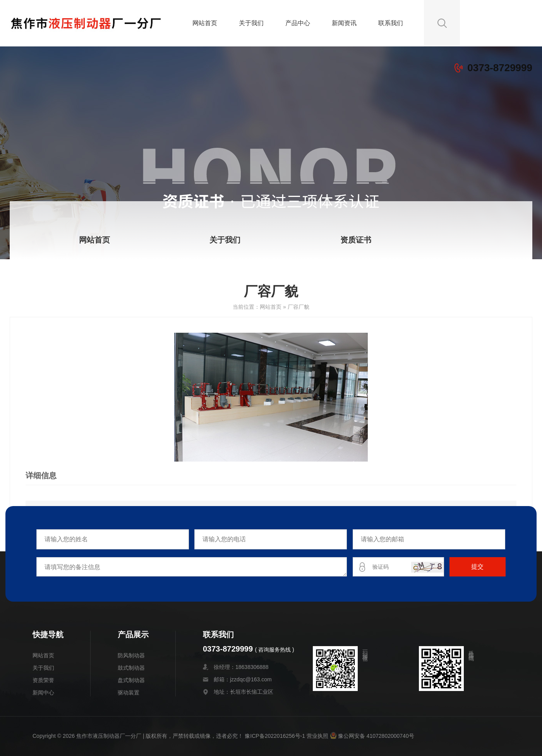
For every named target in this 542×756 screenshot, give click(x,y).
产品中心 (298, 23)
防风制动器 (131, 655)
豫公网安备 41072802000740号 (372, 736)
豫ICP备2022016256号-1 (275, 736)
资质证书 (356, 240)
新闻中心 (43, 693)
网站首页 (205, 23)
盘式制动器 (131, 680)
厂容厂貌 (298, 307)
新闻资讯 (344, 23)
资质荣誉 (43, 680)
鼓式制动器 (131, 668)
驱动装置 (129, 693)
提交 (477, 567)
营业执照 (317, 736)
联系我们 (391, 23)
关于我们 (251, 23)
